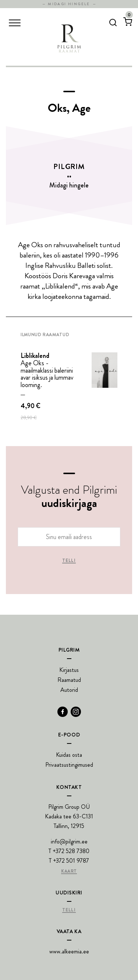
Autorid (69, 690)
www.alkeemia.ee (69, 951)
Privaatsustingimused (69, 765)
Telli (69, 561)
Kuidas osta (69, 755)
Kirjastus (69, 670)
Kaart (69, 872)
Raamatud (69, 680)
